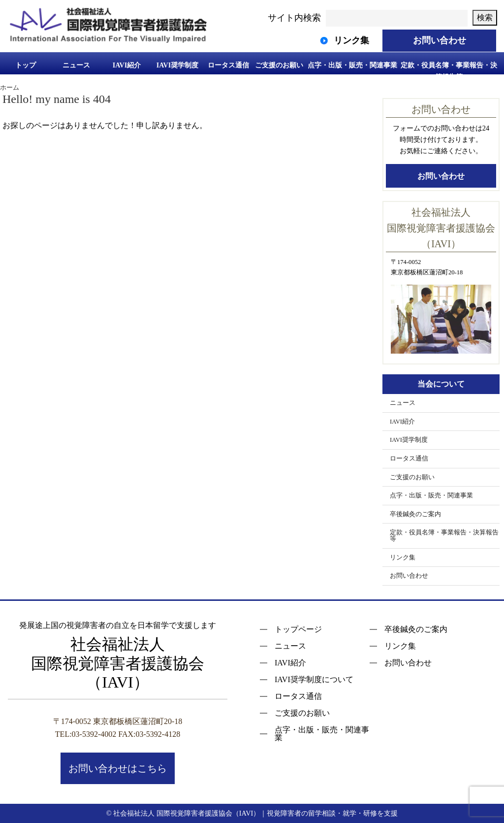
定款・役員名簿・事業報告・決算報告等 (449, 70)
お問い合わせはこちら (118, 768)
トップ (26, 65)
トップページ (298, 629)
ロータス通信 (228, 65)
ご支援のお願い (279, 65)
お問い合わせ (441, 176)
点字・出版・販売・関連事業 (352, 65)
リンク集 (403, 558)
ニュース (76, 65)
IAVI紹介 (127, 65)
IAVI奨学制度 (177, 65)
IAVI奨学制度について (314, 680)
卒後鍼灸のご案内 (415, 514)
